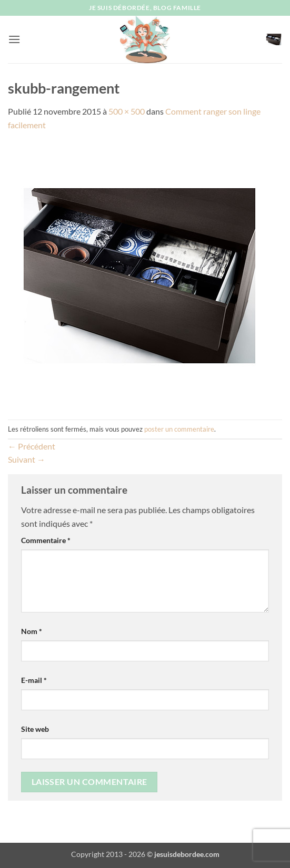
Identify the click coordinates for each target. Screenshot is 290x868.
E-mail (34, 680)
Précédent (32, 446)
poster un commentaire (179, 429)
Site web (35, 729)
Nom (32, 631)
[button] (14, 39)
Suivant (27, 459)
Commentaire (46, 540)
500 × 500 (127, 111)
